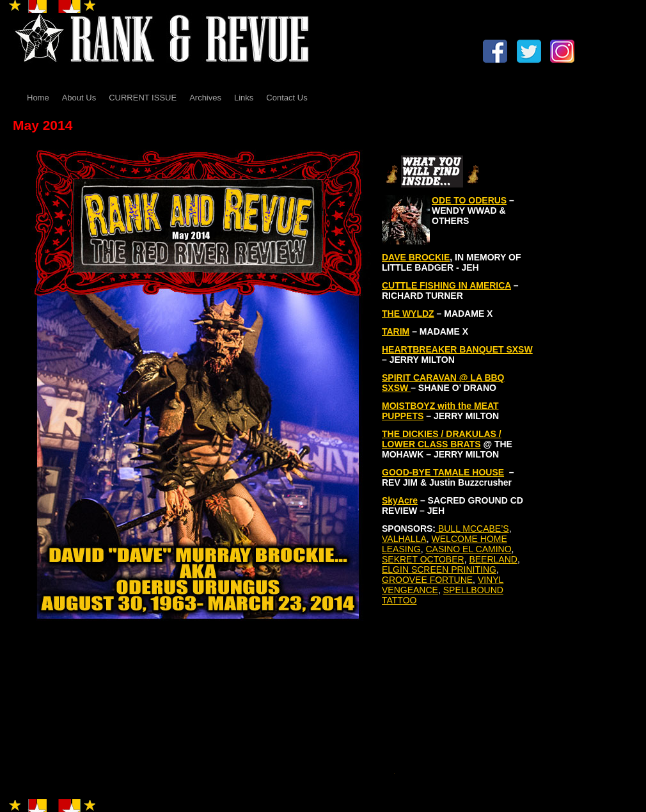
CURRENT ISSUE (143, 98)
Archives (205, 98)
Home (38, 98)
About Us (79, 98)
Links (244, 98)
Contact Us (287, 98)
